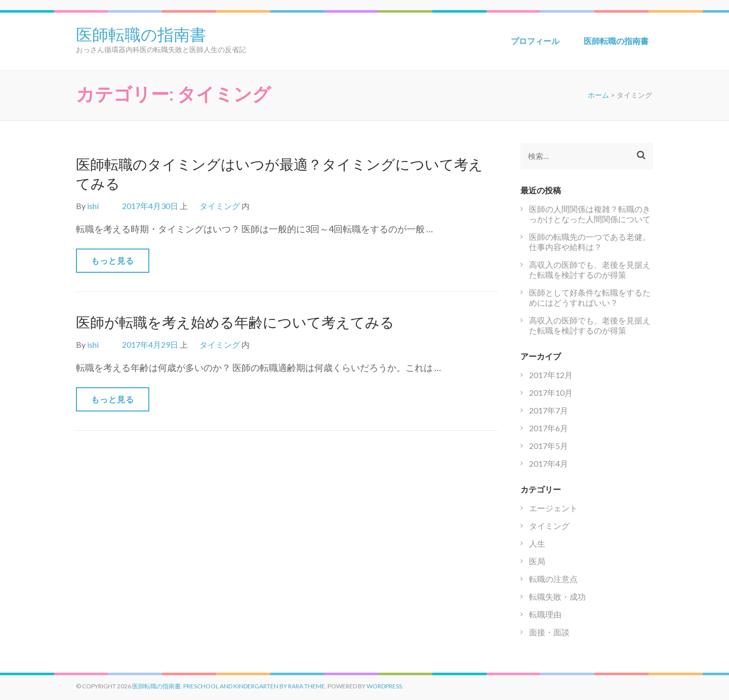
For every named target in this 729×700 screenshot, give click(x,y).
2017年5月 (549, 446)
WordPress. (385, 686)
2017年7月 (549, 410)
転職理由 (545, 614)
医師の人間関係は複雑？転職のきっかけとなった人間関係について (590, 214)
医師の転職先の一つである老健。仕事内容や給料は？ (590, 242)
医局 (537, 561)
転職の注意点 (553, 579)
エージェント (553, 508)
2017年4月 (549, 463)
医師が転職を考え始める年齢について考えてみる (235, 322)
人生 (537, 543)
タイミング (220, 206)
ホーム (598, 95)
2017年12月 (551, 375)
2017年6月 (549, 428)
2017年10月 (551, 393)
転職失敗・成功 (557, 596)
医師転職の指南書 (141, 33)
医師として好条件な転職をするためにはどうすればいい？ (590, 297)
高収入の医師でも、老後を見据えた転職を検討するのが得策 (590, 270)
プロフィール (535, 41)
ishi (93, 206)
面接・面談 (549, 632)
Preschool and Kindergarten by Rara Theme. (255, 686)
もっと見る (113, 260)
